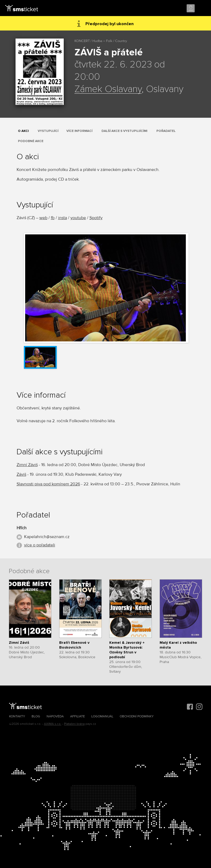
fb (53, 218)
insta (63, 218)
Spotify (96, 218)
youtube (78, 218)
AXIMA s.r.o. (53, 724)
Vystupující (48, 131)
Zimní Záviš (27, 465)
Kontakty (17, 716)
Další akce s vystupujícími (124, 131)
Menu (202, 9)
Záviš (21, 474)
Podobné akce (31, 141)
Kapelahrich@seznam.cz (47, 537)
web (43, 218)
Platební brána (74, 724)
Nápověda (55, 716)
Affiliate (78, 716)
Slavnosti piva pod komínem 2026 (48, 484)
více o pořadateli (40, 545)
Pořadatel (166, 131)
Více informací (79, 131)
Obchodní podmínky (137, 716)
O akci (23, 131)
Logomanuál (102, 716)
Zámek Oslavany (108, 89)
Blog (36, 716)
